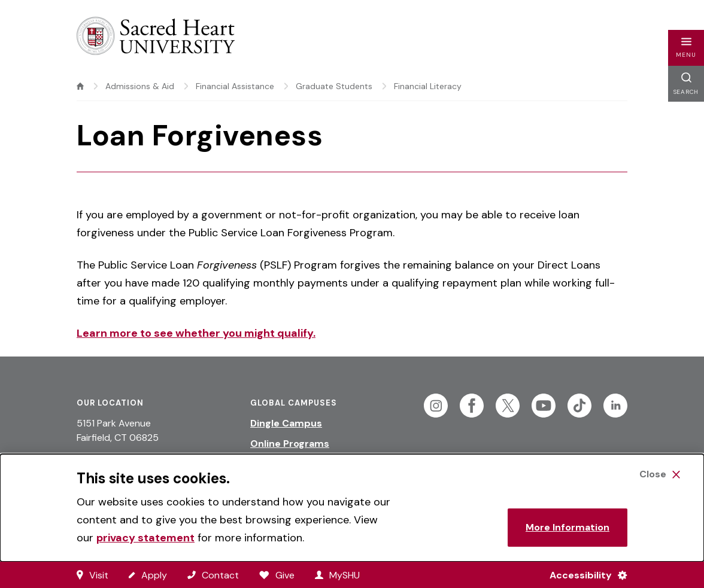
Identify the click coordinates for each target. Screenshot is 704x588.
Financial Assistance (235, 86)
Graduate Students (334, 86)
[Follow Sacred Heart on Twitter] (508, 406)
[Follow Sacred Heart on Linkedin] (615, 406)
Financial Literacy (428, 86)
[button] (686, 48)
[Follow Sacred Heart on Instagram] (436, 406)
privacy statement (145, 538)
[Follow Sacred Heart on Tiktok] (579, 406)
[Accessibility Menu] (583, 575)
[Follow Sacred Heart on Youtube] (544, 406)
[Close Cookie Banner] (660, 474)
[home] (80, 86)
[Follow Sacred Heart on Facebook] (472, 406)
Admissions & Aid (140, 86)
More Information (568, 527)
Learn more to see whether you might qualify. (196, 333)
